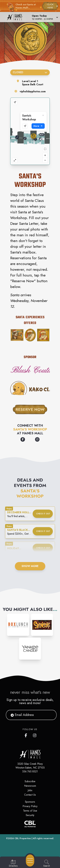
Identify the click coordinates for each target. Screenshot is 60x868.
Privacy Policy (30, 806)
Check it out (43, 514)
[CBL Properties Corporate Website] (30, 824)
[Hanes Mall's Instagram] (35, 735)
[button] (45, 17)
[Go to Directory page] (13, 864)
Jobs (30, 790)
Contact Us (30, 795)
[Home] (16, 17)
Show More (30, 566)
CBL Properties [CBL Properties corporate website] (23, 838)
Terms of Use (30, 811)
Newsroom (30, 786)
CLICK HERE (50, 6)
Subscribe (30, 781)
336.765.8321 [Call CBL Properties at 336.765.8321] (30, 771)
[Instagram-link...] (18, 625)
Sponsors (30, 802)
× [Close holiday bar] (57, 6)
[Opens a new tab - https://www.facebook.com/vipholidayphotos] (23, 439)
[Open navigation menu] (30, 861)
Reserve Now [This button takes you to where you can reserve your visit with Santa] (30, 409)
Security (30, 815)
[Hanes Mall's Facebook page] (27, 735)
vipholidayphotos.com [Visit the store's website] (33, 91)
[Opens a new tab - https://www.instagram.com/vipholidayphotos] (37, 439)
